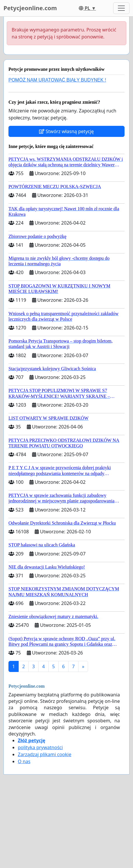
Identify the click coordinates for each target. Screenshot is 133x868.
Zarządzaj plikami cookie (44, 754)
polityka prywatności (40, 747)
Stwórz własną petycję (66, 131)
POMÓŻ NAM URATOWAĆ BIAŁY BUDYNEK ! (57, 80)
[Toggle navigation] (121, 8)
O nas (24, 761)
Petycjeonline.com (30, 8)
